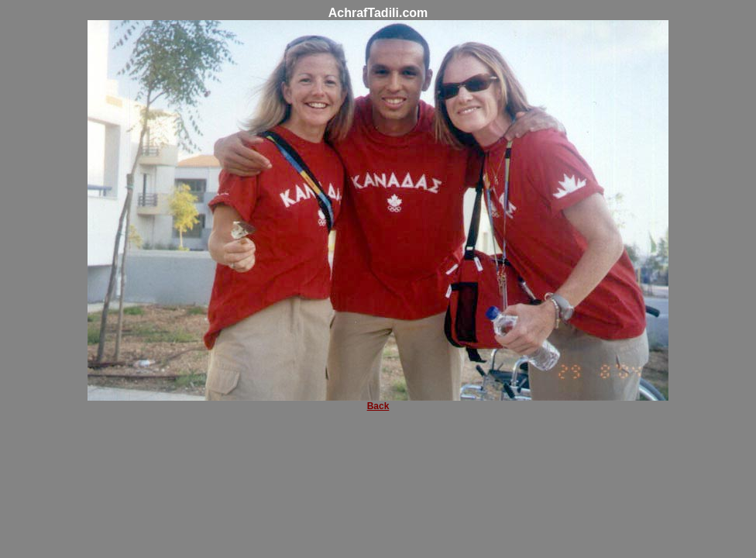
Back (378, 406)
